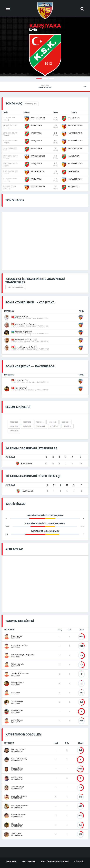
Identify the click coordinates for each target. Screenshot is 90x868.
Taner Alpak (17, 701)
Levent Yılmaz (20, 380)
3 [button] (51, 78)
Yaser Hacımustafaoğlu (24, 347)
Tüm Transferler (16, 287)
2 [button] (45, 78)
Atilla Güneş (17, 720)
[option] (45, 55)
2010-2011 (68, 426)
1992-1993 (53, 422)
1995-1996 (14, 426)
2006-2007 (54, 426)
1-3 (56, 180)
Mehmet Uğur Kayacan (23, 655)
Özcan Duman (18, 815)
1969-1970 (27, 422)
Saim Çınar (17, 636)
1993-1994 (66, 422)
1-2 (56, 149)
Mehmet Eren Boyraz (23, 324)
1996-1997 (27, 426)
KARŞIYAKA (73, 118)
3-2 (56, 134)
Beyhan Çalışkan (19, 805)
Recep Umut (19, 388)
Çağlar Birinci (20, 316)
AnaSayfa (11, 862)
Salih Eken (16, 833)
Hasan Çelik (17, 768)
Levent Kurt (17, 711)
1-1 (56, 187)
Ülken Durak (17, 664)
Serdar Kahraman (20, 673)
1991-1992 (40, 422)
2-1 (56, 119)
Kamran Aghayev (22, 332)
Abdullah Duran (19, 796)
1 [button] (39, 78)
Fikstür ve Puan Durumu (55, 862)
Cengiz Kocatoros (20, 645)
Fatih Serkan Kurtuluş (24, 339)
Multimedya (29, 862)
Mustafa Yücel (18, 749)
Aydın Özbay (17, 787)
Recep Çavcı (17, 824)
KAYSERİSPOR (38, 118)
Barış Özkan (17, 777)
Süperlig (79, 862)
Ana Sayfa (45, 87)
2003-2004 (41, 426)
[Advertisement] (33, 583)
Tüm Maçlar (31, 104)
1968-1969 (14, 422)
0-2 (56, 142)
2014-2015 (14, 431)
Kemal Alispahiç (19, 759)
